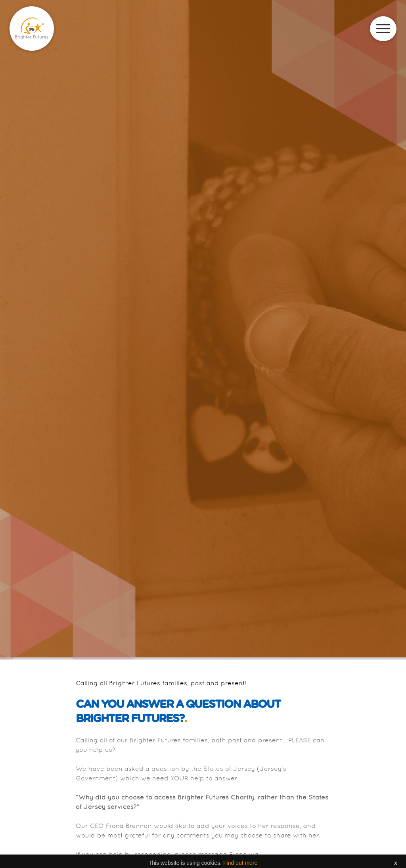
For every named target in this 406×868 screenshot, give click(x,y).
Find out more (240, 864)
